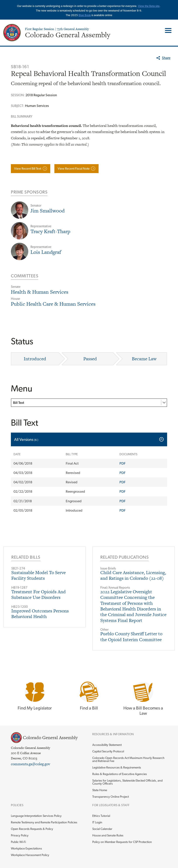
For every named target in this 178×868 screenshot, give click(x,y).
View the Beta (147, 6)
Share (166, 58)
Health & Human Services (40, 292)
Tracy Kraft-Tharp (50, 231)
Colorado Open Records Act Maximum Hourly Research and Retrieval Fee (128, 759)
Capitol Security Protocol (108, 751)
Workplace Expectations (26, 848)
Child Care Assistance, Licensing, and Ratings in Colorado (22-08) (133, 575)
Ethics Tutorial (101, 816)
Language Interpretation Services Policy (36, 816)
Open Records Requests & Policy (32, 829)
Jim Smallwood (48, 211)
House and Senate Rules (108, 835)
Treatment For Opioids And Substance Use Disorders (39, 594)
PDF (123, 463)
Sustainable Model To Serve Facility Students (39, 575)
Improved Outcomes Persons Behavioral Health (40, 614)
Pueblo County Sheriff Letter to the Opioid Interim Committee (131, 636)
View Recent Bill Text (28, 168)
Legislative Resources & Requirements (117, 767)
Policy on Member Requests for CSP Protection (122, 842)
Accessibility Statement (107, 745)
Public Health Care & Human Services (53, 304)
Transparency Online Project (111, 797)
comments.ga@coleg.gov (30, 764)
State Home (100, 790)
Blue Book (85, 15)
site (157, 6)
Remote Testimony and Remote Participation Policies (44, 822)
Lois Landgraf (46, 252)
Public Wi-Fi (18, 842)
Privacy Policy (20, 835)
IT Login (97, 822)
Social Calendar (102, 829)
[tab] (89, 439)
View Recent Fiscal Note (74, 168)
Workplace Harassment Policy (30, 855)
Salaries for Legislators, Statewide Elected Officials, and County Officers (127, 782)
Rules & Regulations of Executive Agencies (120, 774)
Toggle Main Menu (167, 30)
